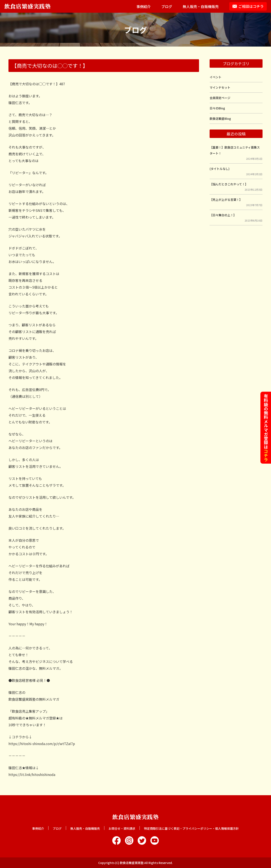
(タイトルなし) (220, 169)
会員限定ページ (220, 98)
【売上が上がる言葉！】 (226, 200)
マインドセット (220, 87)
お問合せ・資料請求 (122, 828)
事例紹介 (144, 6)
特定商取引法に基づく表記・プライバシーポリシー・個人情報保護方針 (191, 828)
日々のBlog (217, 108)
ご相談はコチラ (251, 6)
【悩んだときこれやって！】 (229, 184)
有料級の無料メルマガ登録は (266, 428)
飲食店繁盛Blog (220, 118)
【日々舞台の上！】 (223, 215)
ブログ (167, 6)
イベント (216, 77)
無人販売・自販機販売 (201, 6)
